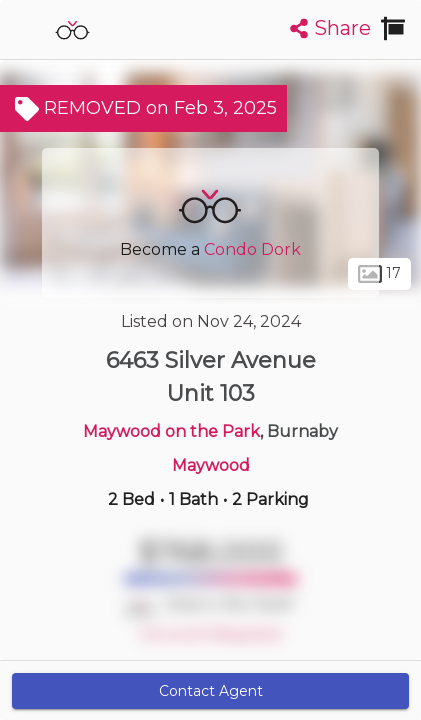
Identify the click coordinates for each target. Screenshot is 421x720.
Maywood (211, 465)
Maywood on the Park (171, 431)
